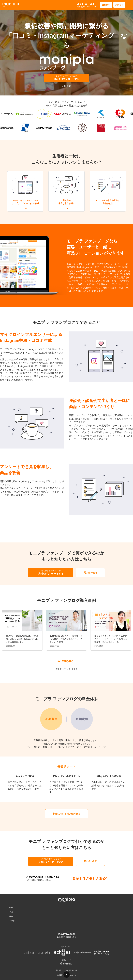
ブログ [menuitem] (12, 921)
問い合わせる (90, 573)
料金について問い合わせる (67, 814)
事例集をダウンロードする (67, 669)
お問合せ (119, 5)
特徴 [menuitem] (11, 907)
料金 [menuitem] (11, 912)
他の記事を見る (65, 661)
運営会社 (59, 970)
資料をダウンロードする (67, 78)
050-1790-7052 (85, 4)
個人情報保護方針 (71, 970)
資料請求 (106, 5)
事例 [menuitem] (11, 916)
